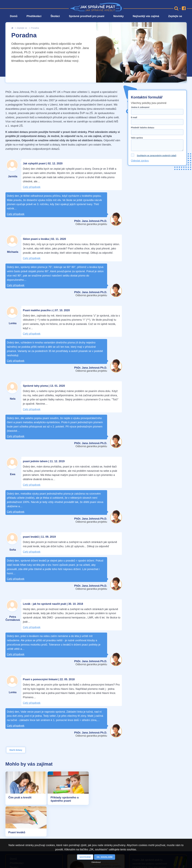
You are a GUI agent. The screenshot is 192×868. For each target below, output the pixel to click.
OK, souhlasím (105, 857)
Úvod (12, 28)
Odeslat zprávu (140, 161)
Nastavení (85, 857)
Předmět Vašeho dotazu (143, 128)
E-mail (134, 117)
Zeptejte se (22, 28)
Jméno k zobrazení (140, 107)
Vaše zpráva (137, 138)
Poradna (35, 28)
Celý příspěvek (32, 187)
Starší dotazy (16, 750)
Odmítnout (96, 862)
